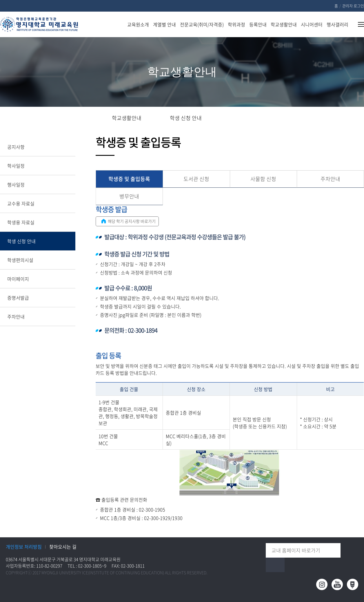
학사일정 (16, 166)
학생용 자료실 (21, 222)
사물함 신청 (263, 179)
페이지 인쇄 (360, 118)
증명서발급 (18, 298)
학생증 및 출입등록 (129, 179)
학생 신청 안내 (21, 241)
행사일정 (16, 185)
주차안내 (16, 317)
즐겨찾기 (341, 118)
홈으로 (97, 118)
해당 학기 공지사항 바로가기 (128, 221)
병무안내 (129, 196)
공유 (322, 118)
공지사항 (16, 147)
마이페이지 (18, 279)
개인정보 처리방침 (24, 547)
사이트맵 (357, 24)
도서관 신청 (196, 179)
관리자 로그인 (353, 6)
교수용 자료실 (21, 203)
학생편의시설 (20, 260)
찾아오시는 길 (63, 547)
